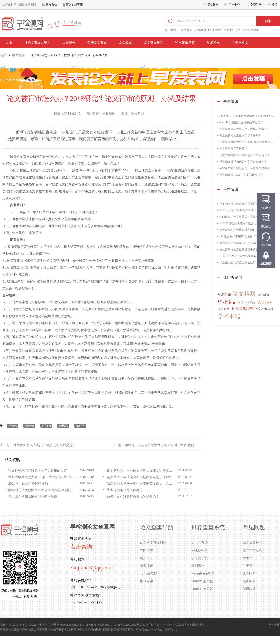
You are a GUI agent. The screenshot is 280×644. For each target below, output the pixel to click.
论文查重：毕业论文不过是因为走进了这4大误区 (141, 477)
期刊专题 (147, 581)
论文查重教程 (154, 43)
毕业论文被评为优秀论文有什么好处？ (243, 162)
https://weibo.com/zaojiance (87, 603)
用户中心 (234, 5)
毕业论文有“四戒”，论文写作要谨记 (241, 175)
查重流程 (147, 566)
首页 (9, 43)
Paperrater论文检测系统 (89, 100)
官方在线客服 (73, 5)
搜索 (268, 21)
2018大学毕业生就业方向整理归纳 (241, 210)
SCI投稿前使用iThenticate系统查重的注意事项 (248, 116)
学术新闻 (224, 295)
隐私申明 (249, 581)
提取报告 (213, 5)
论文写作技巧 (242, 309)
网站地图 (274, 625)
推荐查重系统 (208, 527)
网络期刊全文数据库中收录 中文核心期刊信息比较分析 (42, 490)
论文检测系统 (247, 303)
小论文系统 (199, 558)
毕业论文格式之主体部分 (125, 490)
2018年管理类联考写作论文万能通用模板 (245, 223)
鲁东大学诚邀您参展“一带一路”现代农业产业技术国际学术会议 (42, 477)
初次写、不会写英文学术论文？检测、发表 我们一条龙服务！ (169, 445)
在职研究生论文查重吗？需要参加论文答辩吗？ (249, 217)
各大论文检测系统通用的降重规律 (33, 497)
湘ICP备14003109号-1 (128, 625)
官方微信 (49, 5)
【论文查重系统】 (37, 43)
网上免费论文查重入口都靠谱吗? (240, 136)
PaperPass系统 (203, 573)
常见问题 (254, 527)
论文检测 (244, 294)
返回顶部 (266, 264)
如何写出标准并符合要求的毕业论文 (133, 497)
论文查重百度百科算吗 (233, 149)
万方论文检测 (251, 30)
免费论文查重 (97, 43)
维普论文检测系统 (85, 90)
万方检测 (200, 30)
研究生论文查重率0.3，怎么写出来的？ (244, 243)
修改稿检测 (89, 68)
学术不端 (46, 426)
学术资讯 (213, 43)
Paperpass (215, 30)
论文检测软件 (264, 309)
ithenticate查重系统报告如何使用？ (241, 123)
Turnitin (228, 30)
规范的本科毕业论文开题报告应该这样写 (245, 204)
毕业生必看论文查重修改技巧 (238, 262)
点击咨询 (81, 547)
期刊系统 (198, 566)
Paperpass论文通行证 (88, 81)
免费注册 (256, 5)
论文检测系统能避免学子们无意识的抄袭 (38, 470)
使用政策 (249, 589)
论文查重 (187, 30)
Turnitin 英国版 (202, 589)
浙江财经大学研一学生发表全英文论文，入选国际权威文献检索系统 (141, 484)
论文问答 (249, 573)
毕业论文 (63, 426)
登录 (275, 5)
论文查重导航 (157, 527)
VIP (238, 30)
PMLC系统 (199, 550)
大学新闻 (12, 426)
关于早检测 (240, 43)
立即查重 (147, 550)
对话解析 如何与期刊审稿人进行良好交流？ (45, 445)
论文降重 (125, 43)
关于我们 (249, 566)
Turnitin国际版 (151, 81)
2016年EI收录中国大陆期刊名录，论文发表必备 (249, 256)
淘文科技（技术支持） (165, 630)
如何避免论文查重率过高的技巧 (239, 230)
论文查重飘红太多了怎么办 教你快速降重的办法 (249, 142)
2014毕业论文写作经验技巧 (28, 484)
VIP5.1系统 (199, 543)
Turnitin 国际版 (202, 581)
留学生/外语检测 (163, 68)
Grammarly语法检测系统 (159, 100)
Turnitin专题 (149, 573)
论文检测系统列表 (153, 543)
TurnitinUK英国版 (154, 90)
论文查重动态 (185, 43)
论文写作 (80, 426)
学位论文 (29, 426)
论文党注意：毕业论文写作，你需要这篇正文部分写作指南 (141, 470)
